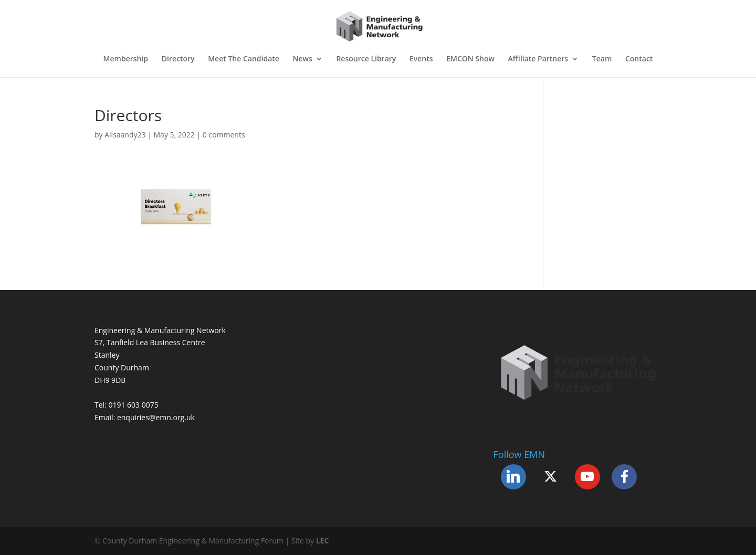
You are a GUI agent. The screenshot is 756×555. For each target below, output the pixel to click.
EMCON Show (470, 59)
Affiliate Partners (538, 59)
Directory (178, 59)
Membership (126, 59)
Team (602, 59)
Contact (639, 59)
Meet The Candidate (244, 59)
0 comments (224, 135)
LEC (323, 541)
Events (421, 59)
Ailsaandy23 (125, 135)
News (303, 59)
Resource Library (366, 59)
